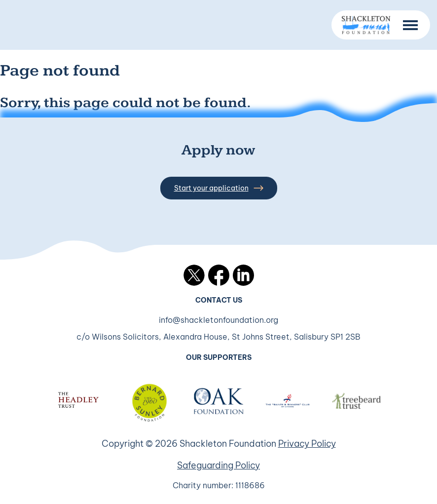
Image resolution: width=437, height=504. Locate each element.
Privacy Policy (307, 444)
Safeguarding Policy (218, 465)
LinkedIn (243, 275)
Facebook (219, 275)
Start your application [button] (219, 188)
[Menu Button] (410, 25)
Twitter (194, 275)
